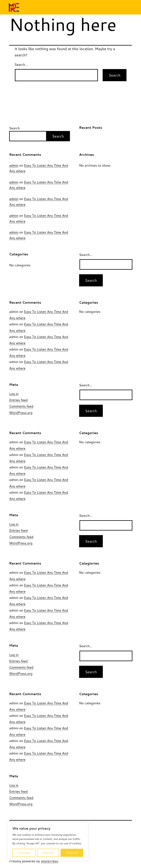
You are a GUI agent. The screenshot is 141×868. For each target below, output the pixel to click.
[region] (48, 841)
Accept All (72, 853)
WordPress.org (21, 413)
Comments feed (21, 406)
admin (14, 165)
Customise (24, 853)
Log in (14, 394)
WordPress (49, 861)
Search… (21, 64)
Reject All (48, 853)
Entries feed (18, 400)
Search (14, 128)
